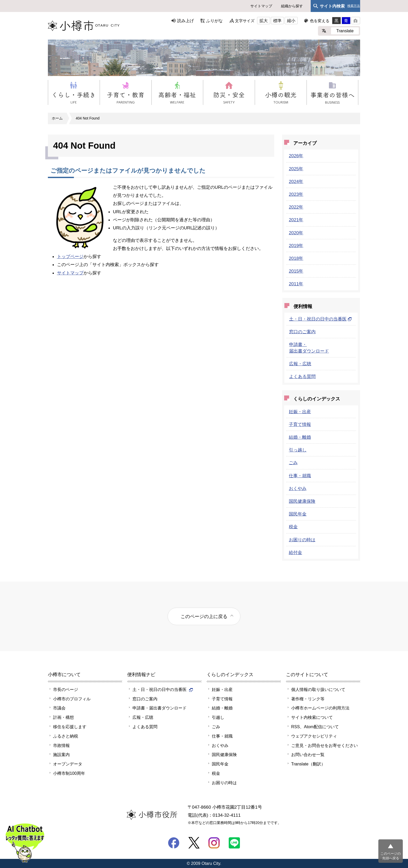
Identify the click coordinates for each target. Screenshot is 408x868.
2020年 (296, 233)
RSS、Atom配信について (315, 727)
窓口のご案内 (302, 332)
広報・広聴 (300, 364)
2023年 (296, 194)
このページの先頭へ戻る (391, 856)
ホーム (57, 118)
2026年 (296, 156)
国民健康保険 (302, 501)
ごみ (293, 463)
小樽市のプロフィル (72, 699)
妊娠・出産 (300, 412)
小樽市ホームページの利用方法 (320, 708)
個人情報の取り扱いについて (318, 689)
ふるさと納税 (66, 736)
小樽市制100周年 (69, 773)
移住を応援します (70, 727)
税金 (293, 527)
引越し (218, 717)
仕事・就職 (300, 476)
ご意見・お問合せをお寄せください (324, 745)
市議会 (59, 708)
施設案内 (61, 754)
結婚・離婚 (300, 437)
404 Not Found (88, 118)
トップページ (70, 256)
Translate (345, 31)
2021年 (296, 220)
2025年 (296, 169)
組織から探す (292, 6)
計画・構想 (63, 717)
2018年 (296, 258)
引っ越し (298, 450)
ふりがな (214, 21)
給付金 (295, 552)
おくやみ (298, 488)
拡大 (264, 21)
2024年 (296, 181)
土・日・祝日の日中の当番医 (320, 319)
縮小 (291, 21)
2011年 (296, 284)
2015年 (296, 271)
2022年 (296, 207)
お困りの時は (302, 540)
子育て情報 (300, 424)
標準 (277, 21)
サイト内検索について (312, 717)
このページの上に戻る (204, 616)
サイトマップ (261, 6)
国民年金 (298, 514)
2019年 (296, 246)
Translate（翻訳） (308, 764)
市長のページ (66, 689)
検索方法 (354, 6)
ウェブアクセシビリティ (314, 736)
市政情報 (61, 745)
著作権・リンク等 (308, 699)
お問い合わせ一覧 (308, 754)
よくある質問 (302, 376)
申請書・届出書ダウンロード (160, 708)
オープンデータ (68, 764)
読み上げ (186, 21)
